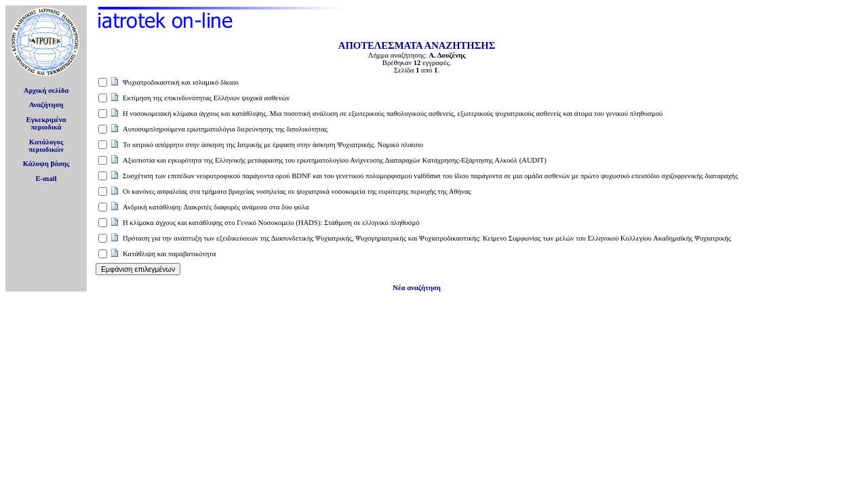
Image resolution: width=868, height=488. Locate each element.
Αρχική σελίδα (46, 90)
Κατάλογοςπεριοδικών (46, 146)
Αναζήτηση (46, 105)
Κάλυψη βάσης (46, 164)
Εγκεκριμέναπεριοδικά (46, 123)
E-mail (46, 179)
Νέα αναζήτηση (416, 288)
